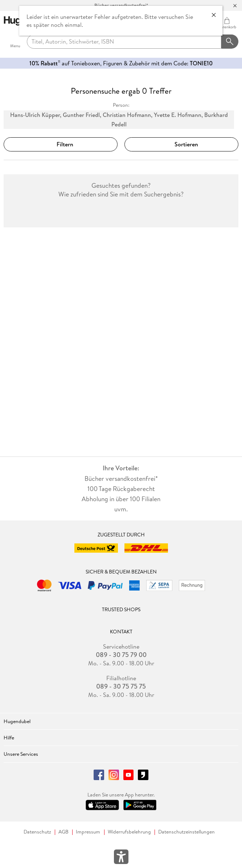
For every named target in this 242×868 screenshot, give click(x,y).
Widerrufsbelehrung (129, 832)
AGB (63, 832)
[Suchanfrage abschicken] (230, 42)
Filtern (61, 144)
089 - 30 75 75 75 (121, 686)
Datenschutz (37, 832)
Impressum (88, 832)
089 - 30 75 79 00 (121, 655)
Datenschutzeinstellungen (186, 832)
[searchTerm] (124, 42)
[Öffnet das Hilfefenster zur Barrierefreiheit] (121, 858)
